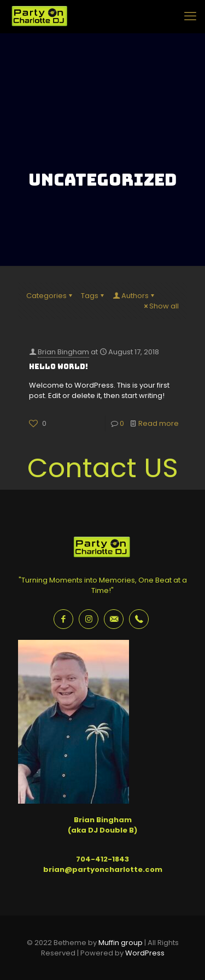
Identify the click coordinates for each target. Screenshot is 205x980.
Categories (50, 296)
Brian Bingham (63, 352)
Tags (93, 296)
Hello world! (58, 367)
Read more (159, 423)
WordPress (145, 953)
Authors (134, 296)
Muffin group (121, 943)
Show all (160, 306)
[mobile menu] (190, 16)
